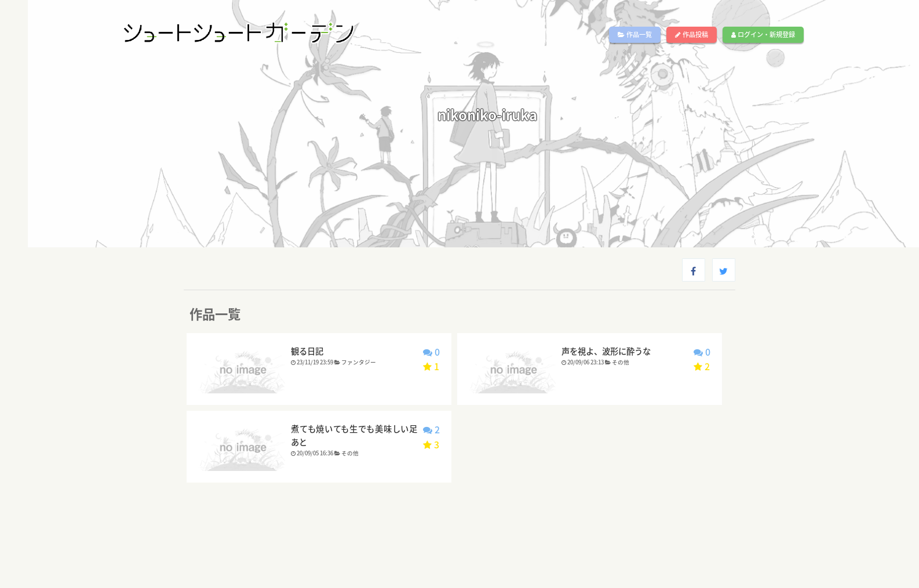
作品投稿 (692, 34)
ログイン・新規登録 (763, 34)
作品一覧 (635, 34)
